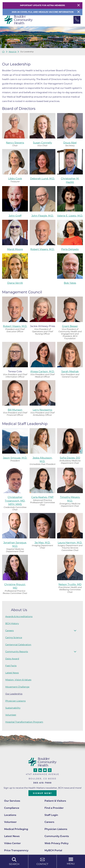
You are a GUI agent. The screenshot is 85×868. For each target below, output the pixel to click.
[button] (75, 631)
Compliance (12, 808)
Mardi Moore (15, 249)
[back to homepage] (3, 52)
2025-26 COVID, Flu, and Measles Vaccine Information (43, 12)
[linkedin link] (40, 770)
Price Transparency (16, 850)
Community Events (57, 836)
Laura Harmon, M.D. (70, 543)
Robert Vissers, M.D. (42, 249)
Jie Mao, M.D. (42, 543)
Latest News (12, 673)
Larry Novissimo (42, 410)
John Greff (15, 216)
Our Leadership (14, 694)
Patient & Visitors (55, 801)
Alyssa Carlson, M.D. (42, 371)
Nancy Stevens (15, 143)
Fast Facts (11, 666)
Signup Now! (42, 793)
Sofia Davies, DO (70, 458)
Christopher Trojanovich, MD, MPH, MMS (15, 501)
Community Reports (17, 652)
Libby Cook (15, 179)
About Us (13, 52)
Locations (10, 815)
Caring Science (14, 638)
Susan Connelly (42, 143)
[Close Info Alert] (79, 12)
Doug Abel (70, 143)
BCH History (12, 623)
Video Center (12, 843)
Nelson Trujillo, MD (70, 584)
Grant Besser (70, 326)
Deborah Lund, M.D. (42, 179)
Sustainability (13, 708)
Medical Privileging (16, 829)
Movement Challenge (17, 687)
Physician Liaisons (15, 701)
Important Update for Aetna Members (42, 5)
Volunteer (11, 715)
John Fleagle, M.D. (42, 216)
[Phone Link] (77, 20)
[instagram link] (50, 770)
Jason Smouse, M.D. (15, 458)
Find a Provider (54, 808)
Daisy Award (12, 659)
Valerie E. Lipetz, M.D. (70, 216)
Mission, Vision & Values (18, 680)
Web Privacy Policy (57, 843)
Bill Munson (15, 410)
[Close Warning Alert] (79, 5)
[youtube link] (45, 770)
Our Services (12, 801)
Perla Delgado (70, 249)
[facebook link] (35, 770)
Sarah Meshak (70, 371)
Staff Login (51, 815)
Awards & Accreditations (19, 616)
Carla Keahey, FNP (42, 497)
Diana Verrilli (15, 283)
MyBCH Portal (53, 850)
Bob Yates (70, 283)
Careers (9, 631)
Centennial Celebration (18, 645)
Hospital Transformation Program (24, 722)
